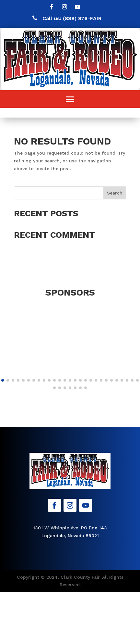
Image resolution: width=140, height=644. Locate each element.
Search (115, 193)
